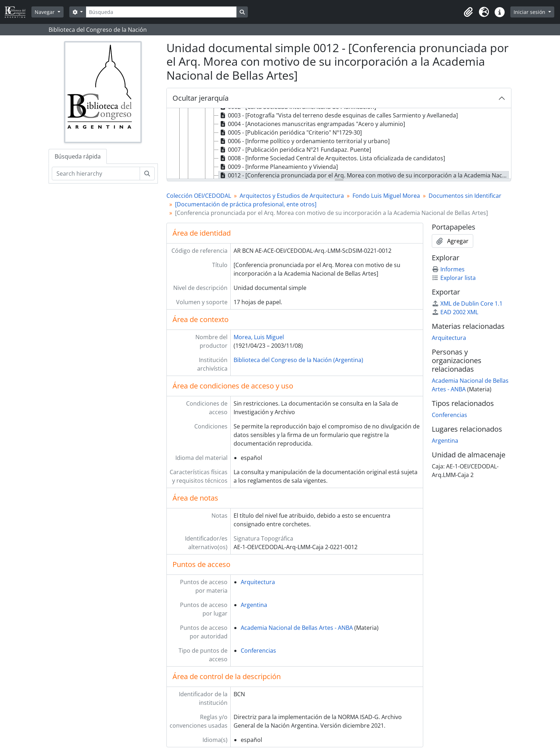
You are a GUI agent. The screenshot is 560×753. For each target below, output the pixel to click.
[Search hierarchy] (96, 174)
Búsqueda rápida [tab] (78, 156)
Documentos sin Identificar (465, 196)
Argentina (254, 605)
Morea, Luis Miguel (259, 337)
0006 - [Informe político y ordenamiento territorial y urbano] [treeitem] (304, 141)
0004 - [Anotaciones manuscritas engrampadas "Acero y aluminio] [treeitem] (312, 124)
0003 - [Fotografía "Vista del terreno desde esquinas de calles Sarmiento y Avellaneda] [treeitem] (338, 115)
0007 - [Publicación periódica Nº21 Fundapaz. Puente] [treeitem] (295, 150)
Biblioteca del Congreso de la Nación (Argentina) (298, 360)
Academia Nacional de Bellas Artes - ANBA (297, 628)
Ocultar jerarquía (201, 98)
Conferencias (258, 651)
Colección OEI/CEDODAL (199, 196)
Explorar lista (454, 278)
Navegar (45, 12)
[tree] (339, 144)
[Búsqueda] (161, 12)
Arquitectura (258, 582)
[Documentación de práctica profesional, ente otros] (246, 204)
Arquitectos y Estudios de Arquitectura (292, 196)
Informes (448, 269)
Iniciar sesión (530, 12)
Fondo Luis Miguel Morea (386, 196)
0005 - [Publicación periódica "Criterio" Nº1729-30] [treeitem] (290, 132)
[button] (468, 12)
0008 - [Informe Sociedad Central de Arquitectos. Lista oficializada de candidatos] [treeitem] (332, 158)
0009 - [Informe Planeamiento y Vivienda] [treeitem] (278, 167)
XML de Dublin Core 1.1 (467, 303)
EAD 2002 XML (455, 312)
